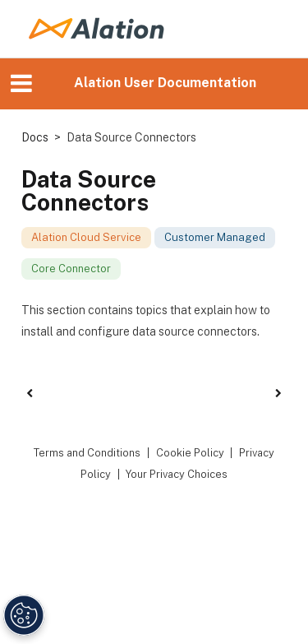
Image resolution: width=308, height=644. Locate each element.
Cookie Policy (190, 453)
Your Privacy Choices (177, 474)
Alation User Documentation (165, 83)
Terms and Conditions (87, 453)
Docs (35, 137)
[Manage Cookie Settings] (24, 615)
